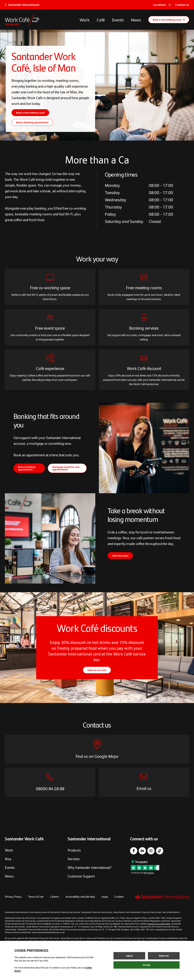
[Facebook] (134, 851)
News (136, 20)
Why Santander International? (90, 867)
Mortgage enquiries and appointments (66, 468)
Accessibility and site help (80, 896)
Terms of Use (36, 896)
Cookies (119, 896)
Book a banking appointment (27, 468)
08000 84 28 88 (50, 788)
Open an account (97, 670)
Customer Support (81, 876)
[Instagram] (151, 851)
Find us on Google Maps (97, 756)
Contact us (182, 5)
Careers (55, 896)
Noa (8, 859)
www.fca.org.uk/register (159, 924)
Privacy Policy (13, 896)
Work (85, 20)
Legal (105, 896)
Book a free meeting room (169, 19)
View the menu (120, 555)
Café (101, 20)
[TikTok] (160, 851)
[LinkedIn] (142, 851)
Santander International (22, 5)
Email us (144, 788)
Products (74, 850)
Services (74, 859)
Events (118, 20)
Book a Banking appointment (32, 122)
